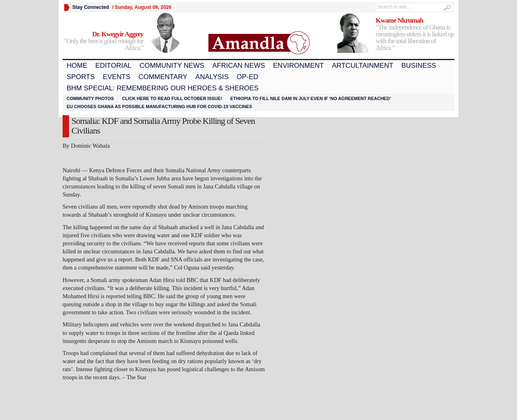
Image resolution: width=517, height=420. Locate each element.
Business (419, 66)
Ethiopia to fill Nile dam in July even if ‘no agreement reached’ (311, 98)
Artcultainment (363, 66)
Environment (298, 66)
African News (239, 66)
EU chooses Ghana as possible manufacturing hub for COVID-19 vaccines (159, 107)
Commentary (163, 77)
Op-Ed (248, 77)
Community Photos (90, 98)
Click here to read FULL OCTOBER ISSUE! (172, 98)
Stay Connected (91, 7)
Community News (172, 66)
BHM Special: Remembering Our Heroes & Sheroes (163, 88)
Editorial (113, 66)
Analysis (212, 77)
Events (117, 77)
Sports (81, 77)
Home (77, 66)
